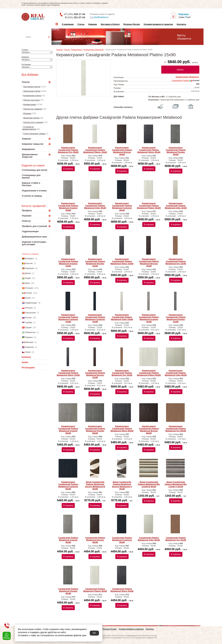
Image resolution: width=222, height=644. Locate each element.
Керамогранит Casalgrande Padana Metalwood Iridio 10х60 (176, 206)
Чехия (28, 352)
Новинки (93, 24)
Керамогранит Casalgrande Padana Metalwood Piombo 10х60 (95, 262)
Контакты (181, 24)
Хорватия (29, 347)
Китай (28, 298)
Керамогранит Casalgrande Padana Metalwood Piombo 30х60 (176, 151)
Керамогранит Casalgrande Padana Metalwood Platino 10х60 (95, 150)
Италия (28, 293)
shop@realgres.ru (99, 17)
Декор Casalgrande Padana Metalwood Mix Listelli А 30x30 (176, 484)
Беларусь (29, 258)
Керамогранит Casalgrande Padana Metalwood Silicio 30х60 (149, 150)
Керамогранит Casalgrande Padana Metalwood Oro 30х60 (68, 150)
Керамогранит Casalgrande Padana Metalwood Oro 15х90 (122, 373)
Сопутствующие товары (34, 134)
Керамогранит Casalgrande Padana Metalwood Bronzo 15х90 (95, 374)
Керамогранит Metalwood (94, 50)
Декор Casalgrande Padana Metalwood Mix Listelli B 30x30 (149, 484)
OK (94, 633)
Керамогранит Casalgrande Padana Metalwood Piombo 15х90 (176, 318)
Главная (60, 50)
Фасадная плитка (31, 118)
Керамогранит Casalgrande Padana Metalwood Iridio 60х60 (176, 373)
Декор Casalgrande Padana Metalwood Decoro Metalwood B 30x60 (95, 485)
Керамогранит (30, 104)
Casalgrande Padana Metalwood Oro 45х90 (176, 539)
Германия (29, 268)
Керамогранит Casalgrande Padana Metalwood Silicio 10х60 (122, 261)
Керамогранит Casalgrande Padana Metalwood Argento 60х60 (68, 430)
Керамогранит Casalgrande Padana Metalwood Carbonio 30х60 (122, 207)
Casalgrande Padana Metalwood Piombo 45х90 (68, 591)
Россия (28, 318)
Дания (28, 273)
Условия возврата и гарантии (158, 24)
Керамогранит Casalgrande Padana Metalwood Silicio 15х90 (68, 373)
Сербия (29, 322)
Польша (29, 308)
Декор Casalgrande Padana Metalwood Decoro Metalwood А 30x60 (122, 485)
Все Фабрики (30, 75)
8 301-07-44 (75, 17)
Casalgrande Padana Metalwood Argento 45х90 (68, 540)
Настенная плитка (40, 41)
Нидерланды (31, 303)
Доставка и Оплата (110, 24)
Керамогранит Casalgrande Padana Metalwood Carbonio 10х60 (68, 318)
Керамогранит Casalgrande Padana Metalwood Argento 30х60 (68, 207)
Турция (28, 327)
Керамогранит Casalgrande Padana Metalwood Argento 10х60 (68, 262)
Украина (29, 337)
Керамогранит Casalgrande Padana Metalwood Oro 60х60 (176, 429)
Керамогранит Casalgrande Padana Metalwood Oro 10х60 (176, 261)
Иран (27, 283)
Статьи (81, 24)
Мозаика (27, 113)
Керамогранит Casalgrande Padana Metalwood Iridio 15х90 (122, 317)
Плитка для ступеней (33, 122)
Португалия (30, 313)
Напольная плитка (32, 91)
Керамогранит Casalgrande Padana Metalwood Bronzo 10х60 (149, 262)
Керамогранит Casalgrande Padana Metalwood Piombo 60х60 (95, 430)
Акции (25, 362)
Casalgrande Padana (180, 81)
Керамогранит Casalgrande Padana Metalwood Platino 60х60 (149, 373)
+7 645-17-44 (74, 14)
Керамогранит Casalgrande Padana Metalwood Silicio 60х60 (122, 429)
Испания (29, 288)
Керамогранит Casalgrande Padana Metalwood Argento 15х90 (149, 318)
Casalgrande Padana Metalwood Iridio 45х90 (149, 539)
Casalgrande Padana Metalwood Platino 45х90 (95, 590)
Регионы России (132, 24)
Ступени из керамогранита (29, 128)
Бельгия (29, 263)
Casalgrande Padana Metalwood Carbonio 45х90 (122, 540)
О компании (68, 24)
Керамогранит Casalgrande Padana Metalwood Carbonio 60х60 (68, 485)
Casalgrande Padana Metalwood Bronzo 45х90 (95, 540)
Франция (29, 342)
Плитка (67, 50)
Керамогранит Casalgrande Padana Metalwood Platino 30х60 (149, 206)
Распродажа (28, 367)
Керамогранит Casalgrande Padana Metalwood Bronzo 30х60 (122, 151)
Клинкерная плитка (32, 96)
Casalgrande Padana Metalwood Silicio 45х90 (122, 590)
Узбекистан (30, 332)
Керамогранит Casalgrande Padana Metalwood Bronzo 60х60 (149, 430)
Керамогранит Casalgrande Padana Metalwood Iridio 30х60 (95, 206)
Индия (28, 278)
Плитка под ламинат (33, 109)
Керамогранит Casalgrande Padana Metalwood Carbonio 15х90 (95, 318)
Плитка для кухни (31, 100)
